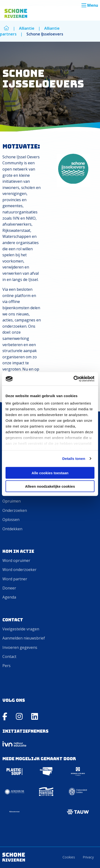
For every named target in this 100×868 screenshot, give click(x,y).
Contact (9, 657)
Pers (6, 666)
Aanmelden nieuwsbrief (24, 638)
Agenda (9, 597)
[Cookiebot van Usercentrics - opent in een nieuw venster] (73, 379)
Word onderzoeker (19, 570)
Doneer (9, 588)
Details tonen (74, 459)
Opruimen (12, 501)
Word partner (15, 579)
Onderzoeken (15, 510)
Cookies (69, 857)
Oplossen (11, 520)
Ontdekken (12, 529)
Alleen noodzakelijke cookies (50, 486)
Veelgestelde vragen (21, 629)
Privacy (88, 857)
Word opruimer (16, 560)
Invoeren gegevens (20, 647)
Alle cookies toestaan (50, 473)
